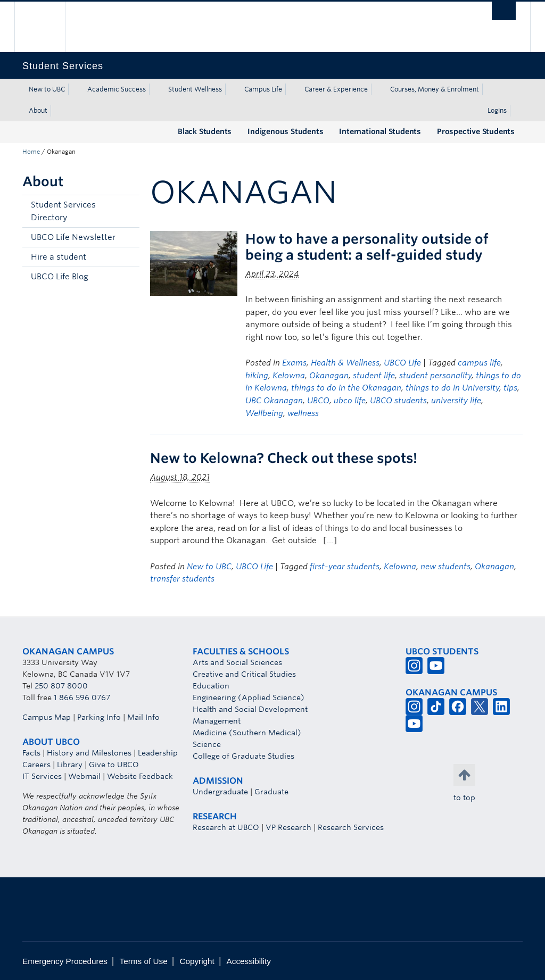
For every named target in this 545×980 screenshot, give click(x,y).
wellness (303, 413)
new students (445, 567)
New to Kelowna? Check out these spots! (284, 458)
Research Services (351, 827)
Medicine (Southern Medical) (247, 733)
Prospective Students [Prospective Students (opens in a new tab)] (476, 131)
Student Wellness (195, 89)
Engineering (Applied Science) (249, 697)
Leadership (158, 753)
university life (456, 401)
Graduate (271, 792)
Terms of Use (144, 961)
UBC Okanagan (274, 401)
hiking (257, 376)
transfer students (182, 579)
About (38, 110)
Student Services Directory (63, 211)
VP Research (288, 827)
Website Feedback (140, 776)
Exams (294, 363)
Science (207, 744)
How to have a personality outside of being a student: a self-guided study (367, 247)
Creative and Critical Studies (244, 674)
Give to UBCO (114, 765)
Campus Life (263, 89)
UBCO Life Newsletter (73, 237)
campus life (479, 363)
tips (510, 388)
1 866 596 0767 (82, 697)
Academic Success (117, 89)
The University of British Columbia (48, 27)
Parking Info (99, 717)
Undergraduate (220, 792)
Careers (36, 765)
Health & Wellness (345, 363)
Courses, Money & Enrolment (435, 89)
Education (211, 686)
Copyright (197, 961)
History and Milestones (89, 753)
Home (31, 152)
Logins (497, 110)
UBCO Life (402, 363)
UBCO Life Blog (60, 277)
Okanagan (329, 376)
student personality (435, 376)
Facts (31, 753)
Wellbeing (264, 413)
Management (217, 721)
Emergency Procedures (65, 961)
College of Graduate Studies (243, 756)
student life (374, 376)
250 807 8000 (61, 686)
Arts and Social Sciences (237, 662)
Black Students (205, 131)
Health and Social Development (250, 709)
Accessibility (249, 961)
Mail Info (143, 717)
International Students (380, 131)
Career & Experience (336, 89)
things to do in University (452, 388)
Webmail (84, 776)
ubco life (350, 401)
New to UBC (47, 89)
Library (70, 765)
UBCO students (398, 401)
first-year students (345, 567)
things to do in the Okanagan (346, 388)
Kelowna (289, 376)
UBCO (318, 401)
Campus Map (47, 717)
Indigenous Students (285, 131)
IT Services (42, 776)
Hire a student (59, 257)
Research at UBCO (226, 827)
